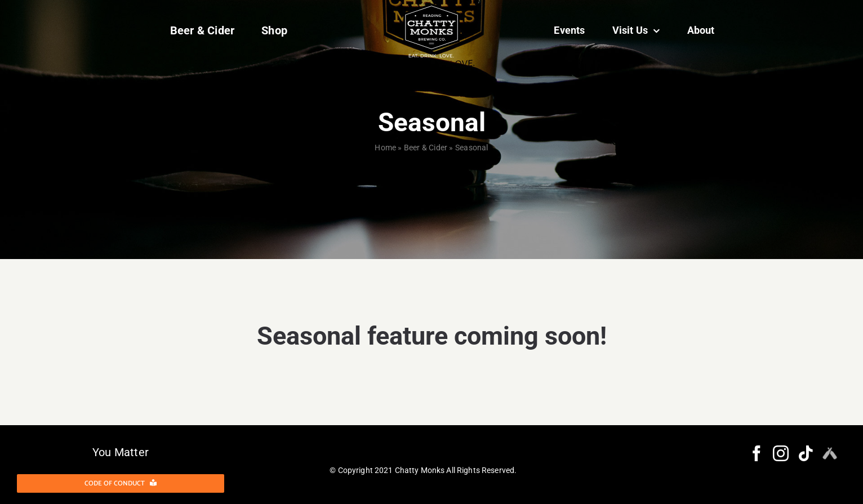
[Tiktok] (806, 453)
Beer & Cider (426, 148)
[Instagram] (781, 453)
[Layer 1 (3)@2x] (431, 8)
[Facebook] (757, 453)
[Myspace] (830, 453)
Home (385, 148)
